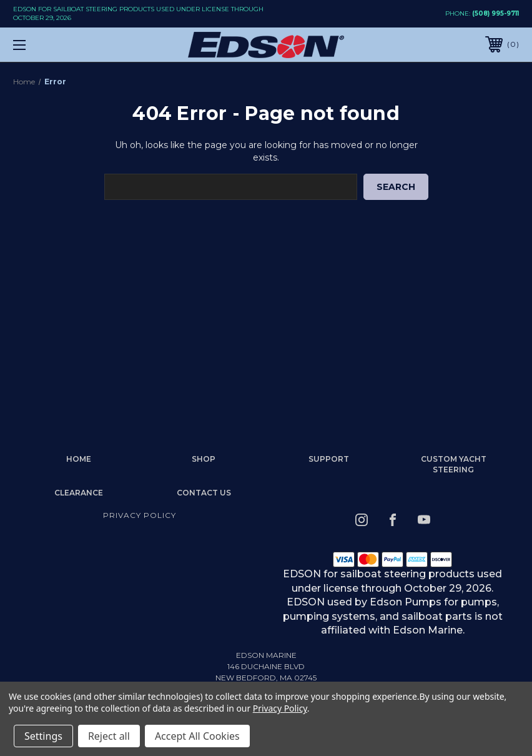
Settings (43, 736)
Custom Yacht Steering (454, 464)
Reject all (109, 736)
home (79, 459)
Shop (204, 459)
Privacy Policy (140, 515)
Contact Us (204, 493)
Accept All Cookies (197, 736)
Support (329, 459)
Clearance (79, 493)
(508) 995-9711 (495, 13)
